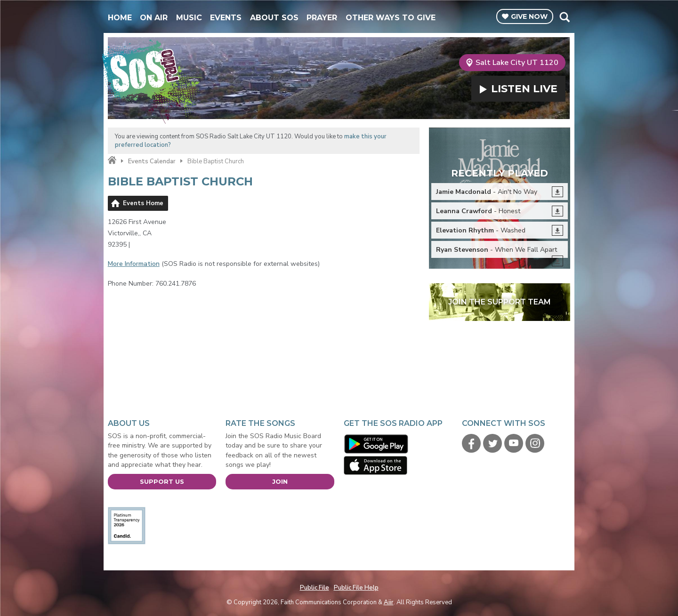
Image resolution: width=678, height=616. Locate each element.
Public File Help (356, 588)
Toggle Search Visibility (564, 17)
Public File (315, 588)
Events (226, 18)
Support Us (162, 481)
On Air (154, 18)
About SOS (274, 18)
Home (120, 18)
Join (280, 481)
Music (189, 18)
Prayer (322, 18)
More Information (134, 264)
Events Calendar (152, 161)
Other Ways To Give (391, 18)
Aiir (389, 602)
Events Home (143, 203)
